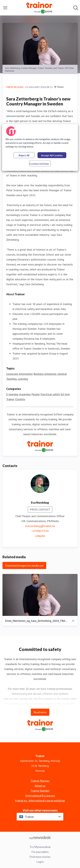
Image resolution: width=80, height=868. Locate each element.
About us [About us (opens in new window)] (40, 786)
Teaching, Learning (17, 379)
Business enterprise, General (50, 374)
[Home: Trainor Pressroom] (39, 8)
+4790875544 (40, 531)
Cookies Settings (39, 163)
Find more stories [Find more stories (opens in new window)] (40, 857)
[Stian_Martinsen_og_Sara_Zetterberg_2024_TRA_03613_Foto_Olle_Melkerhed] (40, 595)
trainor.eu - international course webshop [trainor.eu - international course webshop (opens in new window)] (40, 800)
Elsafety (20, 399)
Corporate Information (19, 374)
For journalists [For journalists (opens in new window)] (40, 852)
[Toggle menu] (5, 8)
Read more (40, 712)
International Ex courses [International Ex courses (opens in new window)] (40, 795)
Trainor (10, 399)
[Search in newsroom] (76, 8)
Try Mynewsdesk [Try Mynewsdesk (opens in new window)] (40, 847)
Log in (40, 862)
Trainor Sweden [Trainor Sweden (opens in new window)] (40, 791)
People (36, 394)
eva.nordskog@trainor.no (40, 526)
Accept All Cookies (52, 155)
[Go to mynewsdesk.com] (40, 838)
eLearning (25, 394)
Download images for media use (24, 565)
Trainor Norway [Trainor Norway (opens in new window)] (40, 781)
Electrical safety (50, 394)
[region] (40, 148)
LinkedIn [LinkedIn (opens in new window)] (40, 536)
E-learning (12, 394)
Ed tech (65, 394)
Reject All (24, 155)
